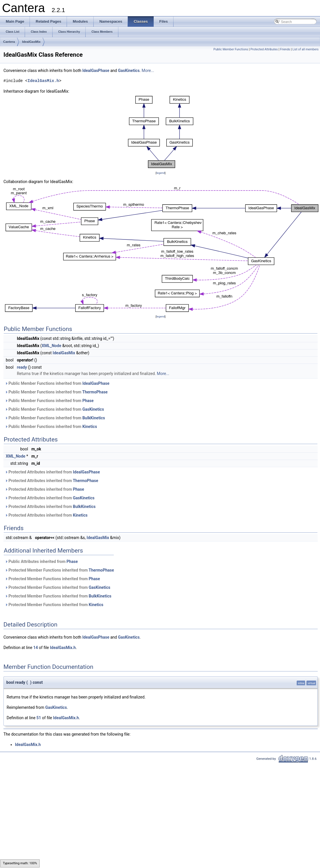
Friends (285, 49)
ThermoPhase (95, 392)
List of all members (305, 49)
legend (160, 173)
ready (22, 367)
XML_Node (51, 346)
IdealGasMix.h (43, 81)
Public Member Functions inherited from (57, 383)
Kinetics (90, 427)
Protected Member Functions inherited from (59, 570)
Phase (88, 401)
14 (36, 648)
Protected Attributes (264, 49)
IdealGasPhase (96, 71)
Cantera (9, 42)
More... (148, 71)
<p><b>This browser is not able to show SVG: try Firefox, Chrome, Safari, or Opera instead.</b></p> (161, 132)
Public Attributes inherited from (41, 561)
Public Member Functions (231, 49)
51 (39, 718)
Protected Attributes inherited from (52, 472)
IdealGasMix (31, 42)
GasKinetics (129, 71)
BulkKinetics (94, 418)
